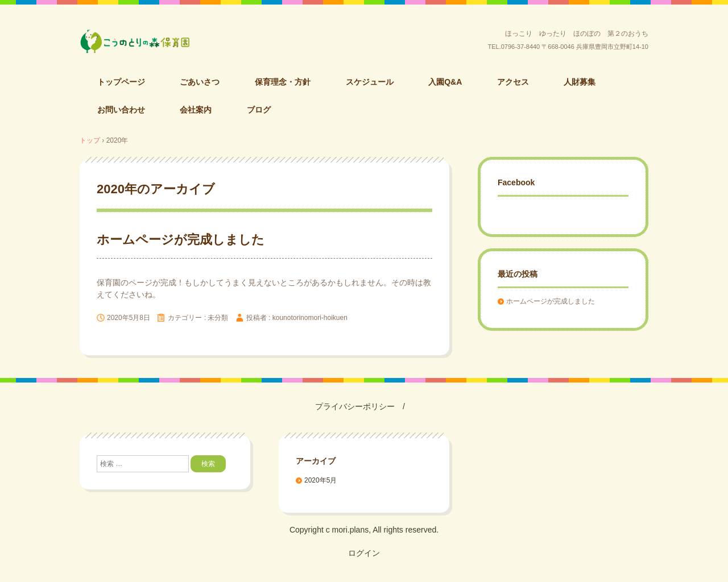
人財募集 (580, 82)
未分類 (218, 318)
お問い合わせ (121, 110)
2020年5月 (320, 480)
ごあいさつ (200, 82)
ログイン (364, 553)
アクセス (513, 82)
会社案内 (196, 110)
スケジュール (370, 82)
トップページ (121, 82)
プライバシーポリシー (355, 406)
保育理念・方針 (283, 82)
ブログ (259, 110)
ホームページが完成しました (181, 240)
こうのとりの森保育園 (164, 41)
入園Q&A (445, 82)
